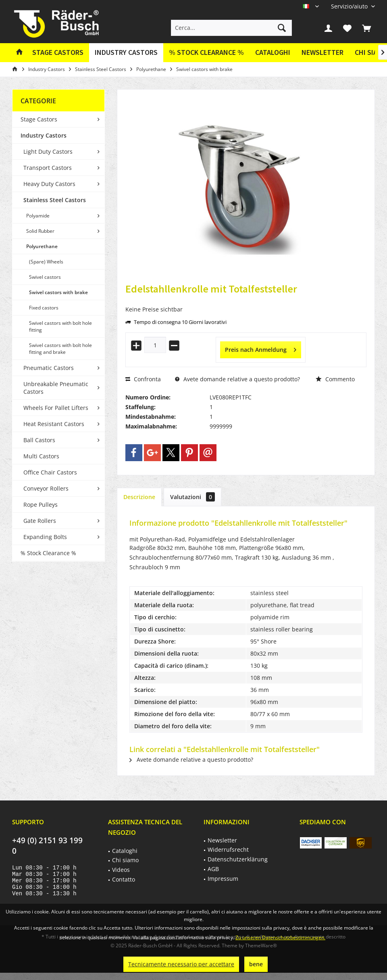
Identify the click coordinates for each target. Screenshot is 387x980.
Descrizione (139, 497)
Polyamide (38, 216)
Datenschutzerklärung (238, 859)
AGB (213, 869)
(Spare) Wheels (46, 262)
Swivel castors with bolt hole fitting (60, 326)
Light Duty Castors (48, 151)
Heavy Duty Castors (49, 184)
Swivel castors (45, 277)
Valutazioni (192, 497)
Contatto (124, 879)
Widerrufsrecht (228, 849)
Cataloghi (273, 52)
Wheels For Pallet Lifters (56, 408)
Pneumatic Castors (49, 368)
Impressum (223, 879)
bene (256, 964)
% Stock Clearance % (48, 553)
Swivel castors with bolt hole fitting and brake (60, 349)
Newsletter (322, 52)
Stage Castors (39, 119)
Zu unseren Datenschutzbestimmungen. (280, 937)
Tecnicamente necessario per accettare (181, 964)
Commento (335, 379)
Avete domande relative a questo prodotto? (237, 379)
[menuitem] (350, 6)
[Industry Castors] (126, 53)
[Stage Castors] (58, 53)
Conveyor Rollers (46, 488)
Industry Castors (44, 135)
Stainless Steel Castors (55, 200)
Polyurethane (42, 246)
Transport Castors (48, 168)
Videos (121, 870)
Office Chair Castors (50, 472)
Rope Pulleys (41, 505)
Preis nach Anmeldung (261, 348)
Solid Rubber (40, 231)
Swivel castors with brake (58, 292)
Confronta (143, 379)
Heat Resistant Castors (54, 424)
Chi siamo (125, 860)
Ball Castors (39, 440)
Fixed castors (44, 308)
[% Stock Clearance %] (206, 53)
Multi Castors (41, 456)
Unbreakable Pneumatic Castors (56, 388)
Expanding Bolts (45, 537)
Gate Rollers (40, 521)
